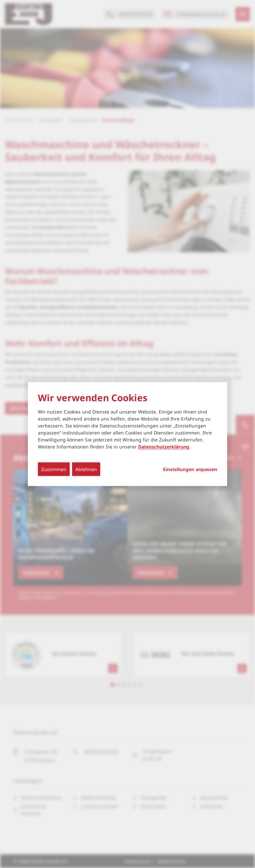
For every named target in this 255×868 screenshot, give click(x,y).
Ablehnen (86, 469)
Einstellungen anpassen (190, 469)
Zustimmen (54, 469)
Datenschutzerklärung (164, 447)
